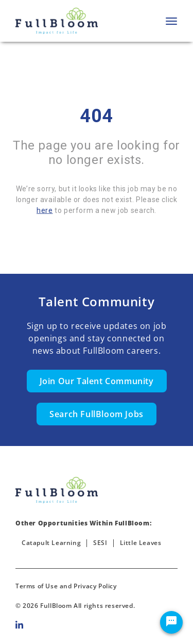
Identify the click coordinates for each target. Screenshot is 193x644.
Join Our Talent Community (97, 381)
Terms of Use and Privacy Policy (66, 586)
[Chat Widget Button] (171, 622)
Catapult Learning (51, 543)
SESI (100, 543)
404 (97, 116)
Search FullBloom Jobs (97, 414)
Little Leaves (141, 543)
